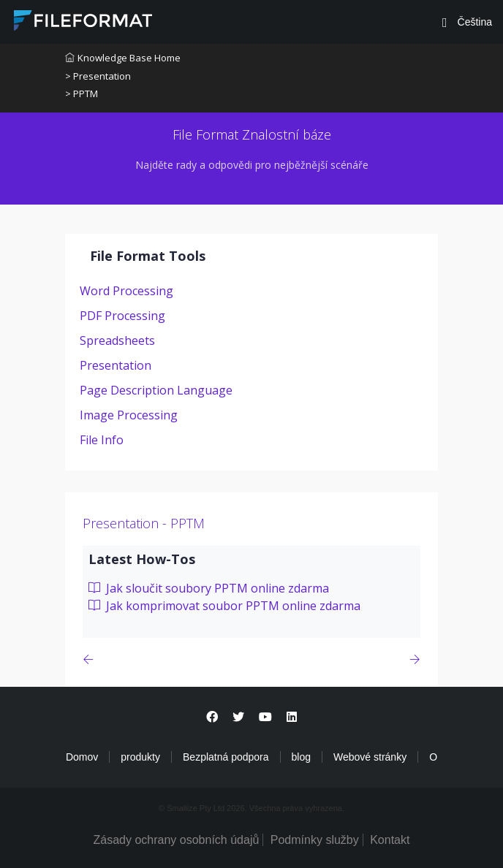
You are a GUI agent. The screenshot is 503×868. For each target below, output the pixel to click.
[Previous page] (91, 659)
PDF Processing (122, 316)
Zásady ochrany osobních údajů (177, 840)
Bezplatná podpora (226, 757)
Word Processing (126, 291)
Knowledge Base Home (123, 58)
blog (301, 757)
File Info (102, 440)
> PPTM (82, 94)
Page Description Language (156, 390)
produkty (140, 757)
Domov (82, 757)
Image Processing (129, 415)
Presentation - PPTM (144, 523)
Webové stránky (370, 757)
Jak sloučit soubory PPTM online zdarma (209, 588)
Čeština (473, 22)
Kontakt (390, 840)
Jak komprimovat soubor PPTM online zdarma (224, 606)
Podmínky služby (315, 840)
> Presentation (98, 76)
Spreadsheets (117, 340)
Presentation (116, 365)
